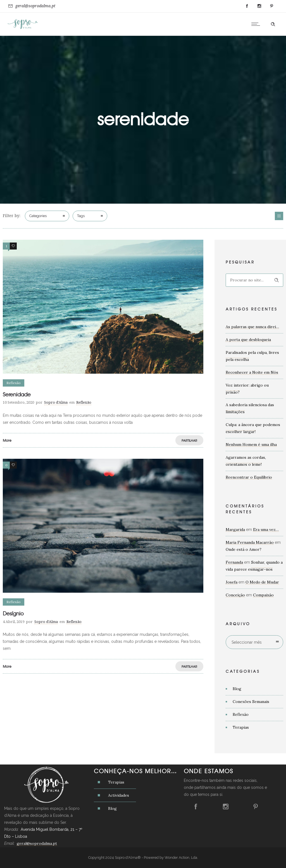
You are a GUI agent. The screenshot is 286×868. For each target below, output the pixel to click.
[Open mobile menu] (257, 24)
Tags (81, 216)
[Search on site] (254, 280)
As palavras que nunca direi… (252, 327)
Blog (237, 689)
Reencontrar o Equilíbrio (249, 477)
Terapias (241, 727)
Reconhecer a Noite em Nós (252, 372)
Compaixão (263, 595)
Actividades (119, 795)
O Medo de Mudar (262, 582)
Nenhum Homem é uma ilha (251, 444)
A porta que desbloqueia (248, 340)
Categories (38, 216)
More (7, 440)
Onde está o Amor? (244, 549)
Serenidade (17, 394)
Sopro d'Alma (56, 402)
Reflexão (241, 714)
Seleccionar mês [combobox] (247, 642)
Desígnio (13, 613)
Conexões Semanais (251, 702)
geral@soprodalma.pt (35, 6)
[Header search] (273, 24)
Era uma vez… (266, 530)
